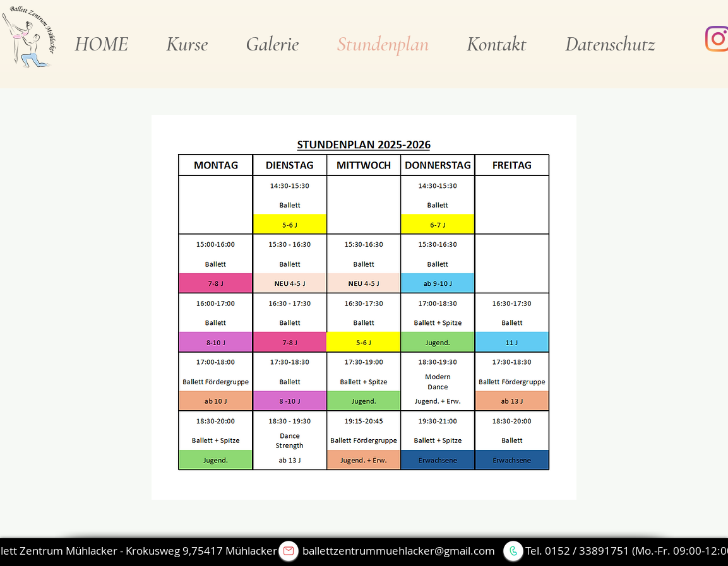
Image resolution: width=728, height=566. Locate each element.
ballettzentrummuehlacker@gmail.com (399, 551)
